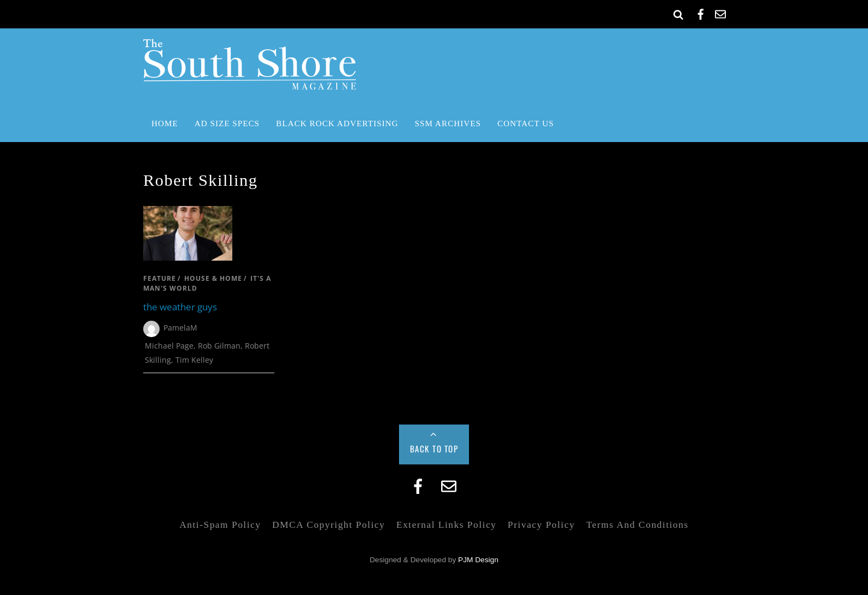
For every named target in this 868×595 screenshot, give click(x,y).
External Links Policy (446, 525)
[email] (720, 12)
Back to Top (434, 449)
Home (165, 123)
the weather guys (180, 307)
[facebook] (701, 12)
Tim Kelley (194, 360)
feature (160, 278)
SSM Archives (448, 123)
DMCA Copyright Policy (329, 525)
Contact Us (526, 123)
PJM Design (478, 560)
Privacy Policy (541, 525)
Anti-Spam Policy (220, 525)
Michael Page (169, 346)
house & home (213, 278)
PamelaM (180, 328)
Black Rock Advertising (337, 123)
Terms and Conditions (637, 525)
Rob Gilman (219, 346)
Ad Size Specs (227, 123)
